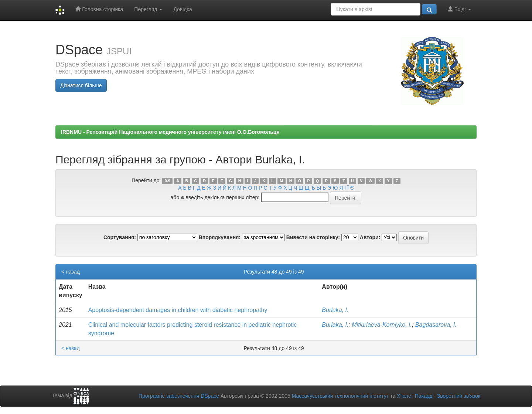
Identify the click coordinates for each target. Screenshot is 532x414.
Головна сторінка (99, 9)
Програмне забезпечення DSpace (179, 396)
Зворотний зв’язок (459, 396)
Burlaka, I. (335, 310)
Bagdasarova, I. (436, 325)
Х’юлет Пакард (415, 396)
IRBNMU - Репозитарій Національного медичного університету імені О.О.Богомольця (170, 132)
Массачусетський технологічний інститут (340, 396)
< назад (71, 272)
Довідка (183, 9)
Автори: (370, 237)
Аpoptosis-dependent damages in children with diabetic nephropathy (178, 310)
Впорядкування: (220, 237)
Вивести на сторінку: (313, 237)
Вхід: (459, 9)
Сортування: (120, 237)
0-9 (168, 181)
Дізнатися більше (81, 85)
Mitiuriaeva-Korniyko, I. (382, 325)
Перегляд (148, 9)
